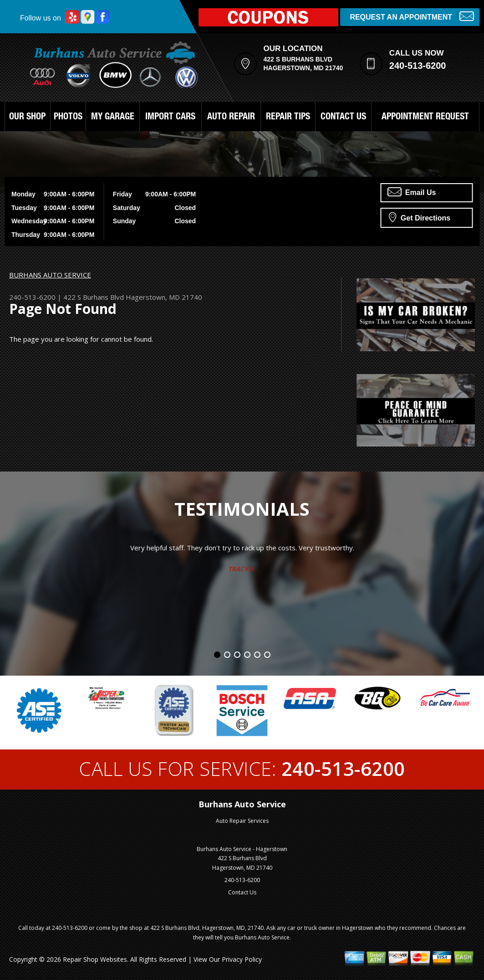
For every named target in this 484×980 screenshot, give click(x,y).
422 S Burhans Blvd (94, 297)
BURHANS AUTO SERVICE (50, 275)
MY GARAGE (113, 118)
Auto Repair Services (242, 821)
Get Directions (420, 217)
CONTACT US (343, 118)
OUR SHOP (27, 118)
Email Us (412, 192)
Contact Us (242, 892)
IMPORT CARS (170, 118)
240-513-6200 (418, 66)
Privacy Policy (242, 959)
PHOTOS (68, 118)
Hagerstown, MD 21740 (164, 297)
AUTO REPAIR (231, 118)
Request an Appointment (412, 16)
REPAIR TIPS (288, 118)
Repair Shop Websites (95, 959)
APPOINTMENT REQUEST (425, 118)
